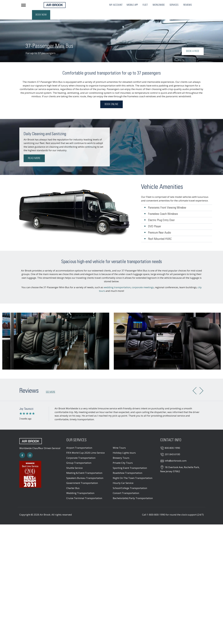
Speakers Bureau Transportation (85, 468)
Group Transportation (79, 453)
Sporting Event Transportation (130, 458)
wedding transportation (117, 278)
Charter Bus (73, 479)
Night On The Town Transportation (133, 468)
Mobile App (101, 5)
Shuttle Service (74, 458)
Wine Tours (119, 438)
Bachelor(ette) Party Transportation (133, 489)
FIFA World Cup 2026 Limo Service (85, 443)
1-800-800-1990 (156, 505)
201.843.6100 (172, 445)
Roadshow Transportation (127, 463)
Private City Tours (123, 453)
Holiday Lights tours (124, 443)
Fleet (114, 5)
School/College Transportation (130, 479)
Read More (34, 149)
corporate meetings (143, 278)
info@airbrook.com (176, 451)
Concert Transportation (126, 483)
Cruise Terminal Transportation (84, 489)
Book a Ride (193, 42)
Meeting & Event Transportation (84, 463)
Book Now (195, 5)
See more (50, 382)
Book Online (111, 95)
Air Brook (45, 505)
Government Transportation (82, 473)
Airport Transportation (79, 438)
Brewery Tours (121, 448)
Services (143, 5)
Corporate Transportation (81, 448)
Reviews (156, 5)
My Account (85, 5)
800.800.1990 (172, 438)
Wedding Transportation (80, 483)
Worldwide (127, 5)
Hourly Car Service (123, 473)
